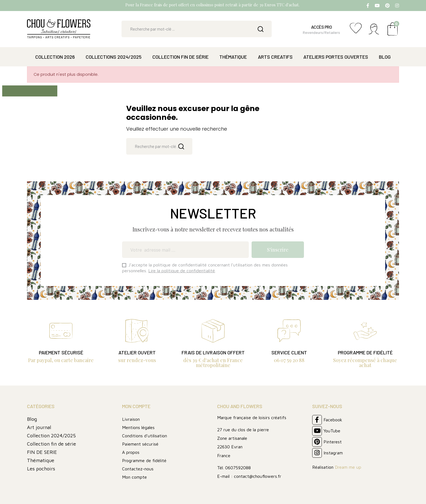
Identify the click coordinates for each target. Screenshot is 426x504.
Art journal (39, 427)
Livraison (131, 419)
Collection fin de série (52, 444)
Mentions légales (138, 427)
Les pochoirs (41, 469)
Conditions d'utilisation (145, 436)
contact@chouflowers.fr (258, 476)
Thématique (41, 460)
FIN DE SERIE (42, 452)
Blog (32, 419)
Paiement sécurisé (140, 444)
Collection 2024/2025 (51, 436)
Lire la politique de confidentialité (182, 271)
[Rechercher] (197, 29)
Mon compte (134, 477)
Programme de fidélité (144, 460)
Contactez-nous (138, 469)
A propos (131, 452)
